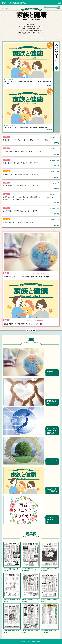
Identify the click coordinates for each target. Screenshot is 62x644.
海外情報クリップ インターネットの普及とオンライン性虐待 (25, 140)
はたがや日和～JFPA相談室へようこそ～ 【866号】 (22, 151)
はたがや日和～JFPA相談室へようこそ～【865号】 (21, 186)
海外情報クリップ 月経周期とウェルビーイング (21, 163)
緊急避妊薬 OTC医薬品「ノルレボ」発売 (18, 222)
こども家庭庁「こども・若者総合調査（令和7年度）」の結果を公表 (26, 127)
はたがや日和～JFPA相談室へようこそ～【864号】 (21, 211)
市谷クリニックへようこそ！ (51, 520)
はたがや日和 (52, 491)
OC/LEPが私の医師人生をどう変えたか (52, 431)
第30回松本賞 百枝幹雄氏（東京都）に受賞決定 (21, 174)
